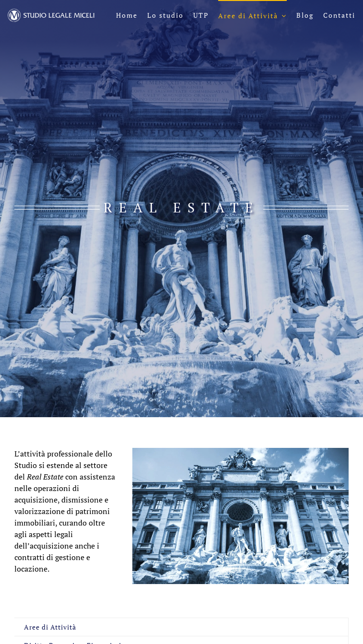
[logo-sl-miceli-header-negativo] (51, 12)
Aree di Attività (50, 627)
